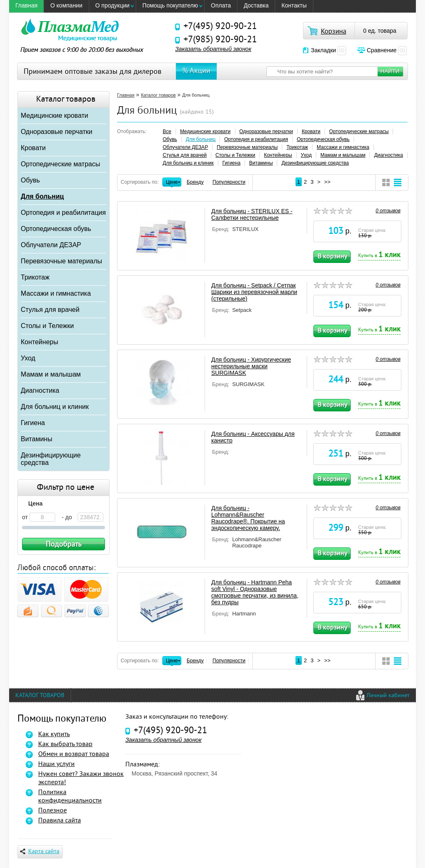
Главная (26, 5)
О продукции (113, 5)
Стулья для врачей (50, 310)
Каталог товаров (158, 95)
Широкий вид (398, 182)
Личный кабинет (388, 696)
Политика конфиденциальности (70, 797)
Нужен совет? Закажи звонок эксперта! (81, 778)
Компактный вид (386, 182)
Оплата (221, 5)
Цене (172, 183)
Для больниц (42, 196)
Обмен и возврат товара (74, 754)
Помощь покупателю (170, 5)
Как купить (54, 734)
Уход (28, 358)
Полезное (53, 811)
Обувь (30, 180)
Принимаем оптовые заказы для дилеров (93, 72)
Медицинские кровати (54, 115)
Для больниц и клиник (55, 407)
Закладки (329, 50)
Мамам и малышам (51, 374)
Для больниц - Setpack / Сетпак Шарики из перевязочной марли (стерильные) (254, 292)
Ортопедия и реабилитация (63, 213)
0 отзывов (388, 211)
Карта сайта (40, 852)
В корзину (332, 257)
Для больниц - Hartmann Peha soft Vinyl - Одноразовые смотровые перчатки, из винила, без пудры (255, 592)
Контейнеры (39, 342)
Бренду (195, 182)
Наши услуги (56, 764)
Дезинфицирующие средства (51, 459)
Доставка (256, 5)
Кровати (33, 148)
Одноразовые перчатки (56, 132)
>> (327, 182)
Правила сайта (60, 821)
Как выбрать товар (65, 744)
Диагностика (40, 390)
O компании (66, 5)
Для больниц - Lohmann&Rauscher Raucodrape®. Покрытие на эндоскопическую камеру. (248, 518)
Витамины (37, 439)
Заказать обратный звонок (213, 49)
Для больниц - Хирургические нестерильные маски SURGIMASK (251, 366)
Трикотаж (35, 277)
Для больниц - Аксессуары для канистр (253, 437)
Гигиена (33, 423)
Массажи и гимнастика (56, 293)
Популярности (229, 182)
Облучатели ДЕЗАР (51, 245)
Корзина (333, 32)
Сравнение (387, 50)
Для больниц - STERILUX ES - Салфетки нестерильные (252, 214)
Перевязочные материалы (61, 261)
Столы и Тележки (47, 326)
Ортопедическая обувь (56, 229)
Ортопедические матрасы (60, 164)
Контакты (294, 5)
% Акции (196, 71)
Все (167, 131)
